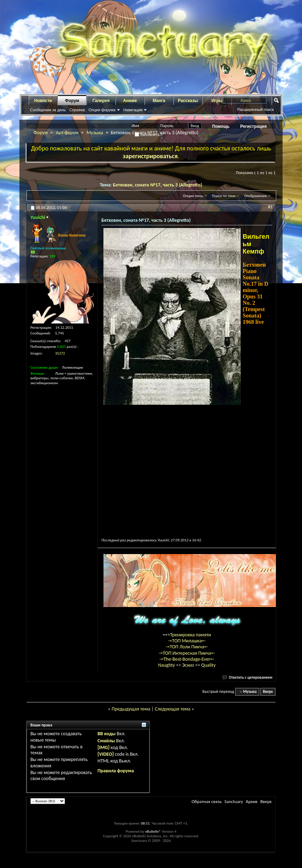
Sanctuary (233, 801)
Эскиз (189, 665)
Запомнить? (148, 135)
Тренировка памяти (191, 635)
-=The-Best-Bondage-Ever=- (187, 659)
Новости (43, 101)
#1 (270, 207)
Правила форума (116, 771)
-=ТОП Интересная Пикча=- (187, 653)
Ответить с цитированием (248, 677)
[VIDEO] (106, 754)
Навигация (133, 110)
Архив (252, 801)
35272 (60, 353)
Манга (159, 101)
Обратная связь (206, 801)
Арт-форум (67, 133)
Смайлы (106, 741)
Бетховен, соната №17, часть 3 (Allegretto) (157, 185)
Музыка (95, 133)
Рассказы (188, 101)
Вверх (268, 692)
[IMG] (103, 747)
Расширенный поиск (255, 109)
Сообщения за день (48, 110)
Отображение (256, 196)
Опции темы (193, 196)
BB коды (106, 734)
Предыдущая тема (131, 709)
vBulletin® (153, 831)
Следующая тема (173, 709)
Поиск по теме (224, 196)
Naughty (167, 665)
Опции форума (102, 110)
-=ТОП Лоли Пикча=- (187, 647)
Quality (209, 665)
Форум (72, 101)
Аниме (130, 101)
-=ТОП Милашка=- (187, 641)
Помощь (221, 126)
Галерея (101, 101)
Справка (77, 110)
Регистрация (253, 126)
